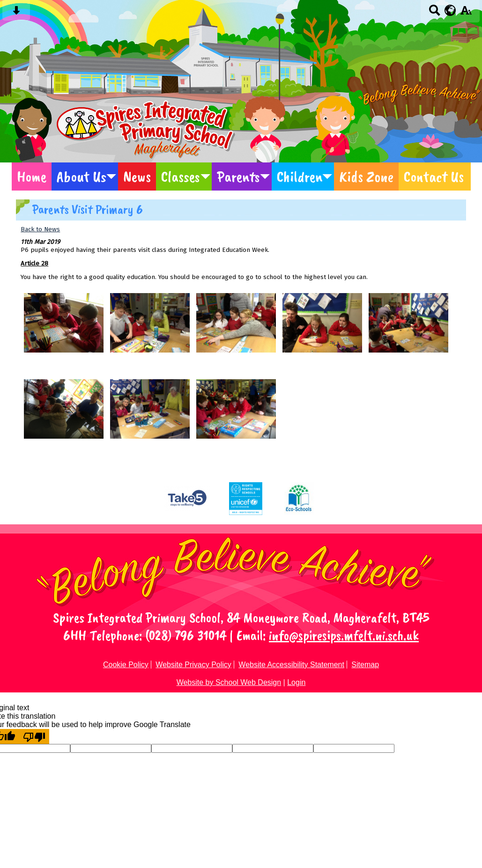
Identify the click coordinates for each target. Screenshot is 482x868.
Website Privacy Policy (193, 665)
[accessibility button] (466, 13)
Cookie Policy (126, 665)
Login (296, 682)
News (137, 177)
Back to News (40, 229)
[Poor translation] (34, 736)
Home (32, 177)
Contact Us (434, 177)
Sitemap (365, 665)
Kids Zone (366, 177)
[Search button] (434, 13)
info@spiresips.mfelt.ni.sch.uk (344, 635)
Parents (238, 177)
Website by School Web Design (229, 682)
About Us (82, 177)
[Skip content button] (16, 13)
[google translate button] (450, 10)
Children (300, 177)
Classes (181, 177)
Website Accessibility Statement (291, 665)
